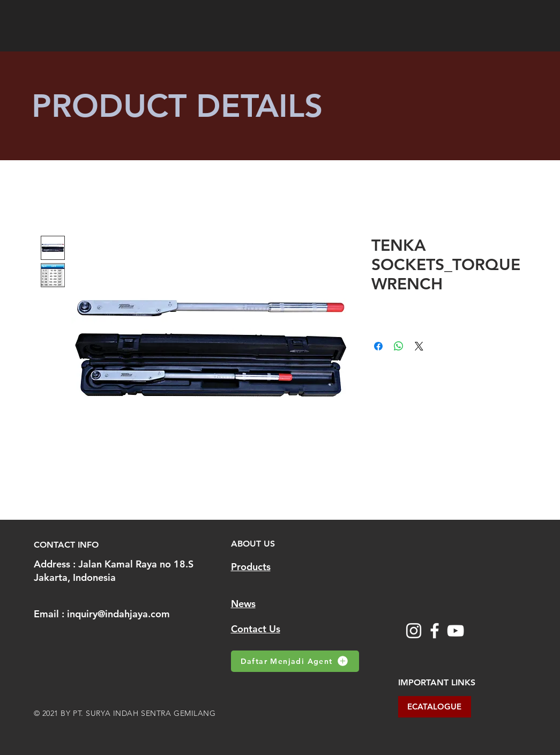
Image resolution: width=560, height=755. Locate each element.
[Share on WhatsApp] (399, 346)
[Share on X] (419, 346)
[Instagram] (414, 631)
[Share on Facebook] (378, 346)
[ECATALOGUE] (435, 707)
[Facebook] (435, 631)
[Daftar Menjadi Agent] (295, 661)
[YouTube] (456, 631)
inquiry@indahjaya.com (118, 614)
